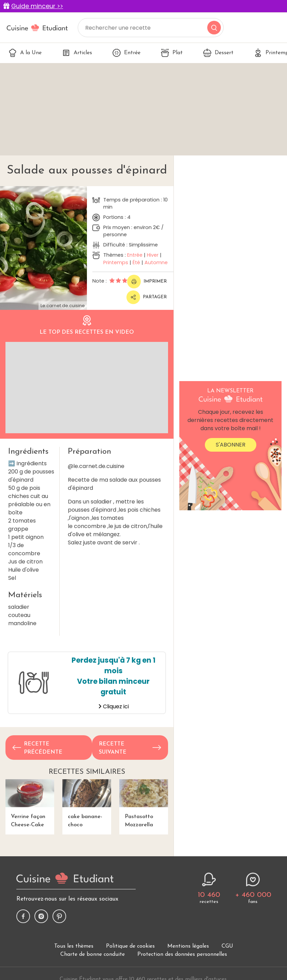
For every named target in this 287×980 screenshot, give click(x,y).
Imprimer (147, 282)
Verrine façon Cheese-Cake (30, 803)
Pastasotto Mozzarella (144, 803)
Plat (172, 53)
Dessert (218, 53)
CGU (227, 946)
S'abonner (231, 445)
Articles (77, 53)
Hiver (153, 255)
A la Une (25, 53)
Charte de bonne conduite (93, 954)
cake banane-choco (87, 803)
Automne (156, 262)
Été (136, 262)
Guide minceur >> (37, 6)
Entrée (126, 53)
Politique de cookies (130, 946)
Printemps (116, 262)
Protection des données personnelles (182, 954)
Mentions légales (188, 946)
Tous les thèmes (74, 946)
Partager (147, 297)
